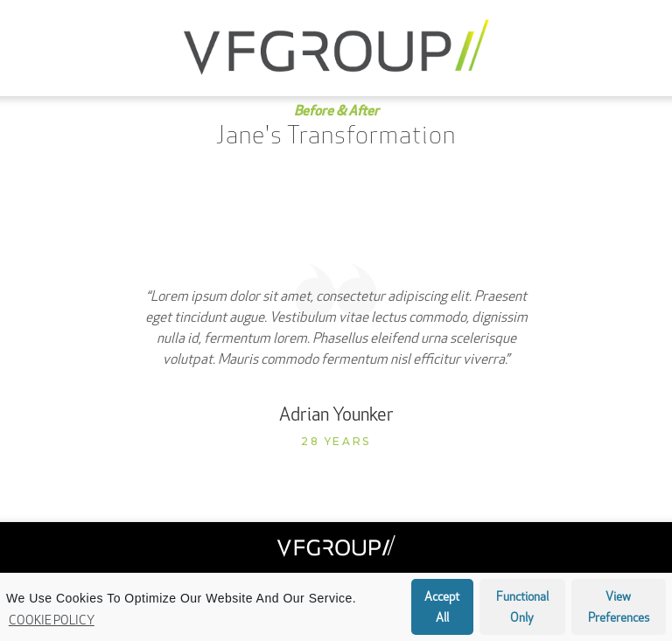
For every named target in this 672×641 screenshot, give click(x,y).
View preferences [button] (619, 608)
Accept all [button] (442, 608)
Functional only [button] (522, 608)
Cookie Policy (52, 621)
